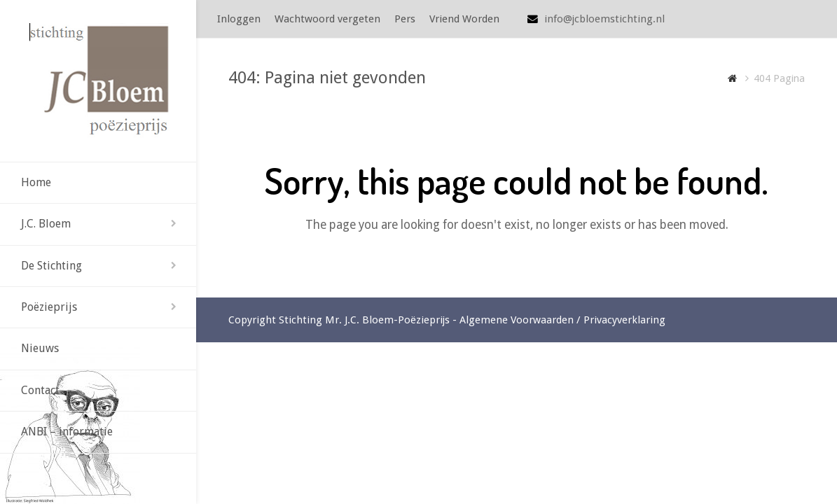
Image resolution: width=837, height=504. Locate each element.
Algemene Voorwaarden (517, 320)
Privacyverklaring (624, 320)
